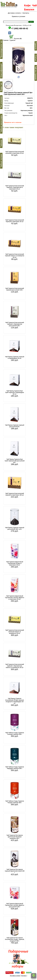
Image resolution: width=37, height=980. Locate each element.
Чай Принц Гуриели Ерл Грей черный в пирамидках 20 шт (15, 392)
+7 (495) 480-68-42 (20, 28)
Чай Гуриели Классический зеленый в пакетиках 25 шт (15, 152)
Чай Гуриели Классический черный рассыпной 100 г (15, 289)
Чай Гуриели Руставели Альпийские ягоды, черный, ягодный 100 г (15, 939)
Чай (34, 5)
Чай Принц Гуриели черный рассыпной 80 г (15, 426)
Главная (6, 40)
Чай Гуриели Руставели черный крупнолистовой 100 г (15, 871)
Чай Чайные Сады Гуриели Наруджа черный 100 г (15, 768)
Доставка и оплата (14, 13)
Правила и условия (18, 16)
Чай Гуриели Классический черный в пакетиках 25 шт (15, 221)
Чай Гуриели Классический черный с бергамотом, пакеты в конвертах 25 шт (15, 666)
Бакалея (29, 9)
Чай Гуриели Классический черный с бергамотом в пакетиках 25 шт (15, 187)
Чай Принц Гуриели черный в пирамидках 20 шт (15, 357)
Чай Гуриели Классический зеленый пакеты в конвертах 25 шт (15, 632)
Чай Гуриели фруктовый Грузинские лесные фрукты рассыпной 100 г (15, 905)
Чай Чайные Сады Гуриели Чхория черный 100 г (15, 802)
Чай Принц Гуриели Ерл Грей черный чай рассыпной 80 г (15, 461)
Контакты (26, 13)
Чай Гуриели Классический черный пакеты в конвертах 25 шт (15, 256)
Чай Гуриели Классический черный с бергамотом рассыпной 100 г (15, 324)
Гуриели (12, 40)
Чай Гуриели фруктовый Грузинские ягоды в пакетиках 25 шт (15, 563)
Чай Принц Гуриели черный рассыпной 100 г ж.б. (15, 528)
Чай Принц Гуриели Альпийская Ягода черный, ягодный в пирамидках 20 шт (15, 701)
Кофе (27, 5)
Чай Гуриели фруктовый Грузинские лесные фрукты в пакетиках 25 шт (15, 598)
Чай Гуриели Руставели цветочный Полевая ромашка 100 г (15, 837)
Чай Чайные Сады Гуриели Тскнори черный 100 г (15, 733)
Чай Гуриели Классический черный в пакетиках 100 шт (15, 494)
